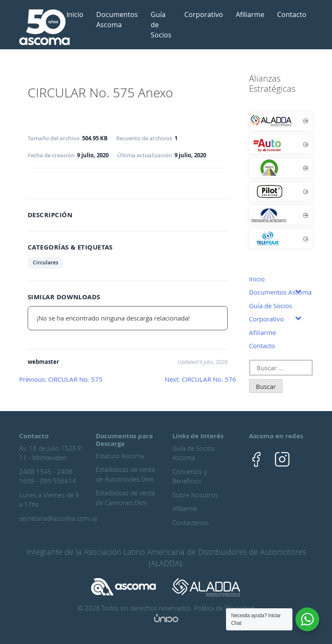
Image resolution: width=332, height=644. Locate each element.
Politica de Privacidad (224, 608)
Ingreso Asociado (60, 182)
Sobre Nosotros (195, 495)
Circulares (46, 262)
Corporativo (204, 14)
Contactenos (190, 522)
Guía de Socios (161, 25)
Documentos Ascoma (117, 20)
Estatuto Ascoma (120, 456)
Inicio (75, 14)
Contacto (292, 14)
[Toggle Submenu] (298, 291)
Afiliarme (250, 14)
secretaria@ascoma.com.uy (58, 518)
